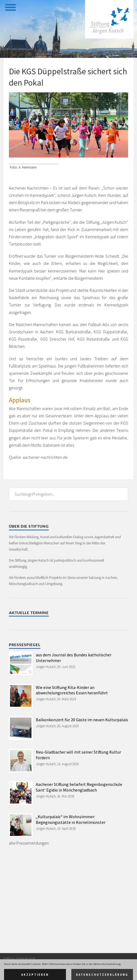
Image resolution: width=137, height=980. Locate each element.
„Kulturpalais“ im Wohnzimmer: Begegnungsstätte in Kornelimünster (71, 819)
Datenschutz (30, 973)
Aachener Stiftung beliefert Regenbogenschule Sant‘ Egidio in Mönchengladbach (79, 787)
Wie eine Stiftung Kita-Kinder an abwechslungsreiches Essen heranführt (72, 690)
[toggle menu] (10, 7)
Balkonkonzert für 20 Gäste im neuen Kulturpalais (82, 720)
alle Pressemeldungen (29, 843)
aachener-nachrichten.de (45, 457)
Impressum (11, 973)
